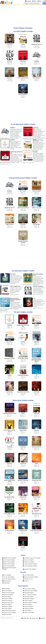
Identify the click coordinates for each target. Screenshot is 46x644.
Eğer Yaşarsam (37, 78)
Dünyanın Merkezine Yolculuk (23, 242)
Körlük (23, 44)
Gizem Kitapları (28, 601)
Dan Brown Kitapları (29, 562)
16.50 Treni (10, 44)
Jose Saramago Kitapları (30, 566)
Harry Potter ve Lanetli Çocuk (10, 431)
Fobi (34, 298)
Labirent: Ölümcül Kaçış (23, 208)
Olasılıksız (36, 61)
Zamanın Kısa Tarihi (37, 480)
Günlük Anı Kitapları (29, 599)
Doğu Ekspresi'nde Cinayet (10, 413)
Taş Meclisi (10, 447)
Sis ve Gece (23, 191)
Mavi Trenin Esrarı (23, 95)
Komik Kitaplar (7, 605)
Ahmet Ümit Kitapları (8, 564)
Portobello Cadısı (23, 530)
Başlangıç (36, 430)
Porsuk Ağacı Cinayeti (10, 514)
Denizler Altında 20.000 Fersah (10, 481)
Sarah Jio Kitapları (28, 560)
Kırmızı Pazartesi (37, 191)
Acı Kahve (10, 464)
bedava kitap (6, 581)
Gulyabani (13, 140)
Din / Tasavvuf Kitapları (30, 595)
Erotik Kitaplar (7, 597)
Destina (10, 375)
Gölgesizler (36, 342)
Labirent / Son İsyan (36, 208)
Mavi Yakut (13, 274)
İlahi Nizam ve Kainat (10, 359)
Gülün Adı (36, 413)
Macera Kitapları (7, 607)
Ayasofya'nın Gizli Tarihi (23, 392)
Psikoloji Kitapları (28, 608)
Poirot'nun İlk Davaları (23, 78)
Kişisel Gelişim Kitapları (30, 603)
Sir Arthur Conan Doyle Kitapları (32, 558)
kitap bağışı (6, 583)
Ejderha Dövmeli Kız (36, 447)
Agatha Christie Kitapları (9, 558)
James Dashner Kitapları (30, 564)
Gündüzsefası (23, 497)
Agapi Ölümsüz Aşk (36, 514)
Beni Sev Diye (10, 392)
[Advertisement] (23, 16)
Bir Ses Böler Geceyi (23, 359)
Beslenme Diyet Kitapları (30, 591)
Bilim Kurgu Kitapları (8, 593)
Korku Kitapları (27, 605)
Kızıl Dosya (23, 61)
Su (37, 375)
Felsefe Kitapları (7, 599)
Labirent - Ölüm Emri (23, 514)
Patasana (35, 152)
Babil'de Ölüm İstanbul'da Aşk (16, 153)
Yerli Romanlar (7, 614)
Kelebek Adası (23, 430)
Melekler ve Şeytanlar (23, 480)
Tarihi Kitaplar (27, 610)
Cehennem (10, 78)
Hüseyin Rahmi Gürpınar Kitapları (9, 568)
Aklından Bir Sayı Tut (36, 44)
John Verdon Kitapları (9, 560)
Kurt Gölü (10, 61)
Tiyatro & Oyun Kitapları (9, 612)
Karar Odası (37, 392)
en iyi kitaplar (7, 575)
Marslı (36, 464)
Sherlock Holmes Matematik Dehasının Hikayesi (15, 300)
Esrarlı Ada (23, 447)
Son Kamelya (36, 224)
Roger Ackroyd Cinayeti (36, 530)
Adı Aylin (23, 342)
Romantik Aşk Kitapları (9, 610)
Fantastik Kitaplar (28, 597)
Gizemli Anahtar (36, 497)
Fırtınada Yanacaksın (38, 286)
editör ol (26, 581)
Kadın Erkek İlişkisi (8, 603)
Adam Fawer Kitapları (9, 562)
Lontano (23, 547)
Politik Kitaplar (7, 608)
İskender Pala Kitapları (29, 569)
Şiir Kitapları (6, 589)
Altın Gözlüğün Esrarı (15, 286)
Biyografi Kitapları (28, 593)
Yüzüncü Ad (23, 464)
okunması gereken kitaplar (30, 577)
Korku (23, 413)
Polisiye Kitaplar (28, 607)
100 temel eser (28, 579)
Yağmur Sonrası (10, 224)
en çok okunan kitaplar (9, 579)
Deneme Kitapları (8, 595)
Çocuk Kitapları (7, 591)
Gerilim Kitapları (7, 601)
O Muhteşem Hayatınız (23, 375)
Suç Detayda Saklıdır (10, 497)
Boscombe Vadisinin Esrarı (38, 275)
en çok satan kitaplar (8, 577)
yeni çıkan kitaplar (28, 575)
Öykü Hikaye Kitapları (29, 589)
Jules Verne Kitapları (8, 566)
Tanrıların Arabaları (10, 530)
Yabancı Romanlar (28, 612)
